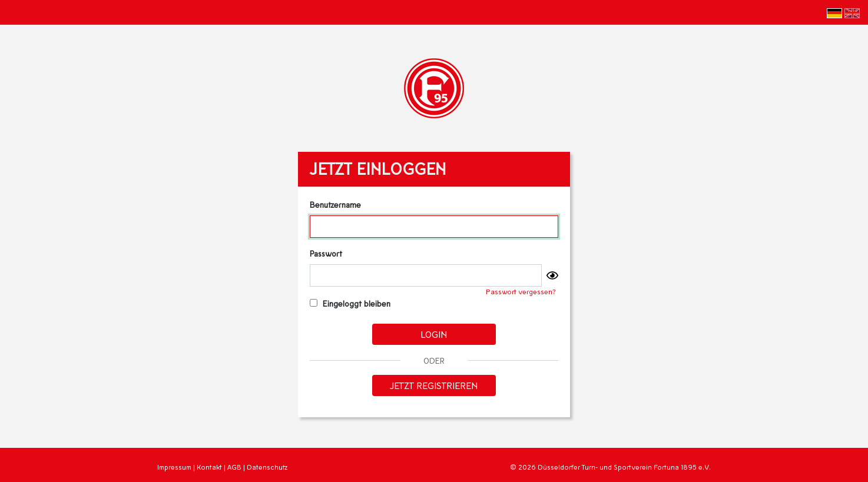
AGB (234, 467)
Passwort (326, 253)
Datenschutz (267, 467)
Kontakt (209, 467)
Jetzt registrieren (434, 385)
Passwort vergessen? (521, 292)
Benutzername (335, 205)
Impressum (174, 467)
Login (434, 334)
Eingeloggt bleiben (350, 303)
